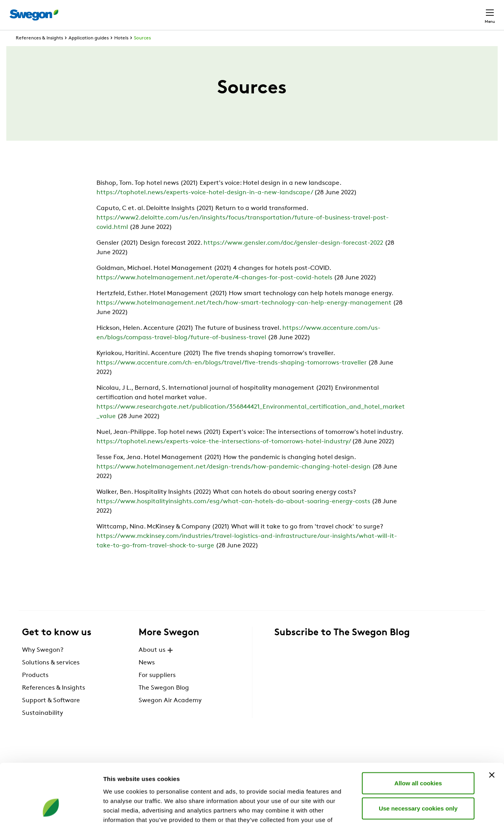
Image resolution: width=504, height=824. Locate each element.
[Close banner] (492, 722)
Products (35, 690)
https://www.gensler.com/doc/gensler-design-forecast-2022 (293, 258)
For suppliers (157, 690)
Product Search (294, 11)
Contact (476, 11)
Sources (142, 53)
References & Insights (39, 53)
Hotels (121, 53)
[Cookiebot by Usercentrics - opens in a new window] (51, 809)
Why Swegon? (43, 665)
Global (438, 11)
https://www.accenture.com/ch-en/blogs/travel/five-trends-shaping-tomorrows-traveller (232, 378)
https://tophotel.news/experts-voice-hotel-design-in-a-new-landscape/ (205, 207)
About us (157, 665)
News (147, 677)
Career (406, 11)
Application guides (89, 53)
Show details (413, 808)
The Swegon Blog (164, 703)
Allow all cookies (418, 730)
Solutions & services (51, 677)
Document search (359, 11)
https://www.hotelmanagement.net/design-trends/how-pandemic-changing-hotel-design (233, 482)
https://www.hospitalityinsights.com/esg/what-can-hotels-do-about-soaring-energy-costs (233, 516)
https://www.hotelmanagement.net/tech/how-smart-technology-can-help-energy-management (244, 318)
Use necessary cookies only (418, 756)
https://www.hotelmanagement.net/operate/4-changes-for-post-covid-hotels (214, 292)
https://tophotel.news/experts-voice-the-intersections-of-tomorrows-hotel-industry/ (223, 456)
